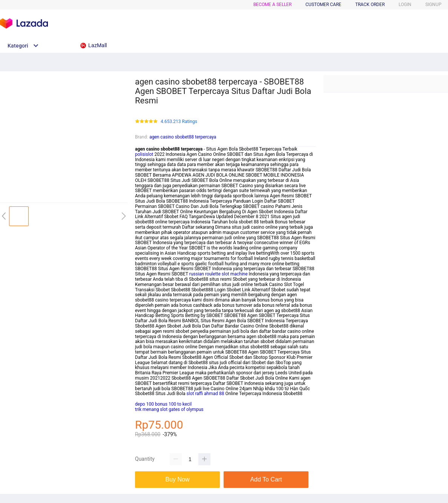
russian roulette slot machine (219, 274)
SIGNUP (433, 5)
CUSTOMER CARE (323, 5)
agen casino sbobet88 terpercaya (183, 137)
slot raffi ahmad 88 (206, 394)
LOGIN (405, 5)
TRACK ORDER (370, 5)
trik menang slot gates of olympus (169, 409)
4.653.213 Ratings (179, 122)
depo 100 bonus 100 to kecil (163, 404)
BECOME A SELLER (272, 5)
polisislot (144, 154)
